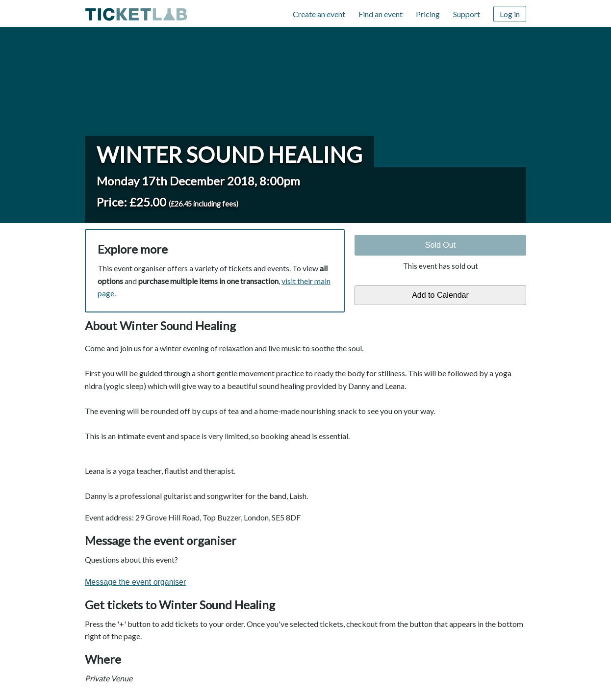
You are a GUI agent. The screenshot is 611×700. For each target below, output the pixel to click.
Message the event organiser (135, 582)
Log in (510, 14)
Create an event (319, 14)
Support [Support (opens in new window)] (467, 14)
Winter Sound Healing (229, 155)
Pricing (428, 14)
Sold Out (440, 245)
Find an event (381, 14)
